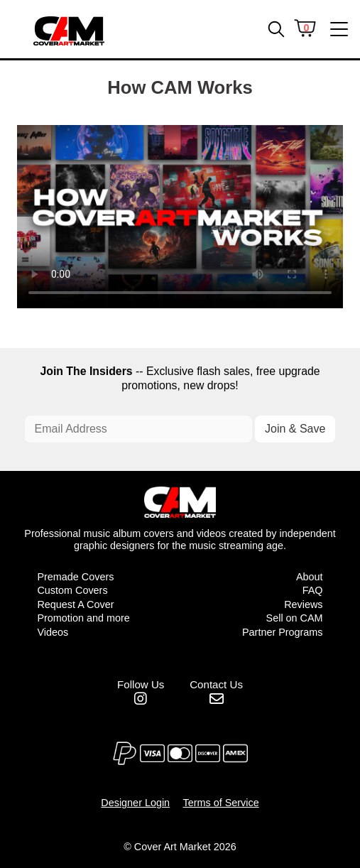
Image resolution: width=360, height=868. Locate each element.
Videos (53, 632)
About (310, 577)
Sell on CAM (295, 618)
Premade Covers (75, 577)
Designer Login (135, 803)
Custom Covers (72, 590)
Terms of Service (221, 803)
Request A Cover (75, 604)
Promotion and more (83, 618)
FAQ (313, 590)
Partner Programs (283, 632)
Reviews (303, 604)
